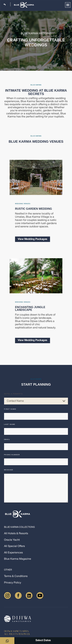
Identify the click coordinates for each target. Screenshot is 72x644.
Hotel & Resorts (13, 394)
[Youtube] (40, 595)
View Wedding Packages (33, 239)
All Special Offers (14, 546)
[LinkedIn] (29, 595)
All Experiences (13, 553)
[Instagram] (7, 595)
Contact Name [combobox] (36, 401)
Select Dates (43, 640)
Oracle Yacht (12, 540)
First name (10, 409)
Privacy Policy (13, 583)
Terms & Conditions (16, 576)
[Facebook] (18, 595)
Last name (10, 424)
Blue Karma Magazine (18, 559)
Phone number (12, 455)
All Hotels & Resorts (16, 534)
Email (7, 440)
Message (9, 470)
